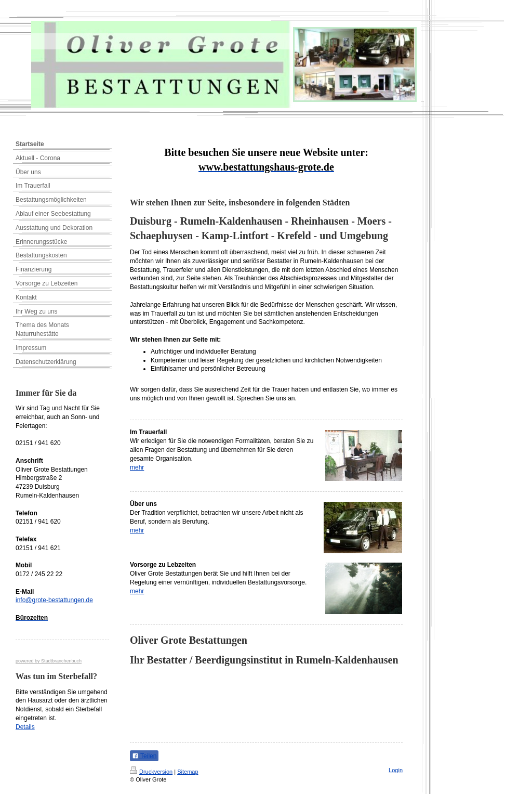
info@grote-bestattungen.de (54, 600)
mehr (137, 467)
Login (396, 770)
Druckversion (151, 772)
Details (25, 727)
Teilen (144, 756)
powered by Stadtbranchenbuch (49, 661)
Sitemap (188, 772)
